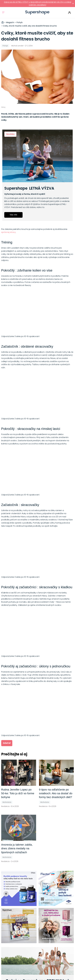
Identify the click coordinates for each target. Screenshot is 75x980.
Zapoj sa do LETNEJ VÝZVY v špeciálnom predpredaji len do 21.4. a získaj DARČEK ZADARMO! (37, 3)
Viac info (13, 215)
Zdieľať (7, 743)
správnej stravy (8, 232)
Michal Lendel (17, 46)
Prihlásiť (69, 13)
